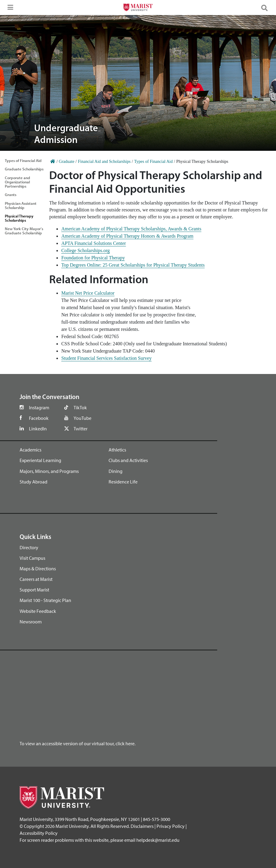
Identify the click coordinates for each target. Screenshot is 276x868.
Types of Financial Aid (23, 160)
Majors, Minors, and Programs (49, 471)
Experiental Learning (40, 460)
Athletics (117, 450)
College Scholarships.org (86, 250)
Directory (29, 547)
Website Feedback (38, 611)
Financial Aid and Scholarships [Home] (104, 162)
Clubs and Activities (128, 460)
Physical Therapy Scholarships (19, 218)
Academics (30, 450)
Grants (11, 195)
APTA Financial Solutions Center (94, 243)
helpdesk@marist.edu (158, 840)
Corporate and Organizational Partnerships (17, 182)
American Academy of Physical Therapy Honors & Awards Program (127, 236)
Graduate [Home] (67, 162)
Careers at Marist (36, 579)
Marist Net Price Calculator (88, 293)
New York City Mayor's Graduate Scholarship (24, 231)
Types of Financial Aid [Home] (154, 162)
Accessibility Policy (39, 833)
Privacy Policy (171, 826)
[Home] (53, 162)
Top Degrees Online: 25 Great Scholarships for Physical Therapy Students (133, 265)
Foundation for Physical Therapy (93, 258)
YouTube (82, 418)
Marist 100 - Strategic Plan (45, 600)
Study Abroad (33, 482)
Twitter (81, 429)
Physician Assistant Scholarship (21, 205)
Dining (116, 471)
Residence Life (123, 482)
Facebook (39, 418)
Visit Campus (32, 558)
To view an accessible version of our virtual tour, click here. (78, 743)
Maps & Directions (38, 569)
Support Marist (34, 590)
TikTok (80, 407)
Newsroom (31, 622)
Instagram (39, 407)
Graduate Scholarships (24, 169)
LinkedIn (38, 429)
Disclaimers (142, 826)
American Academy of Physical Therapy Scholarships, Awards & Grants (131, 229)
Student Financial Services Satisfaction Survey (106, 358)
